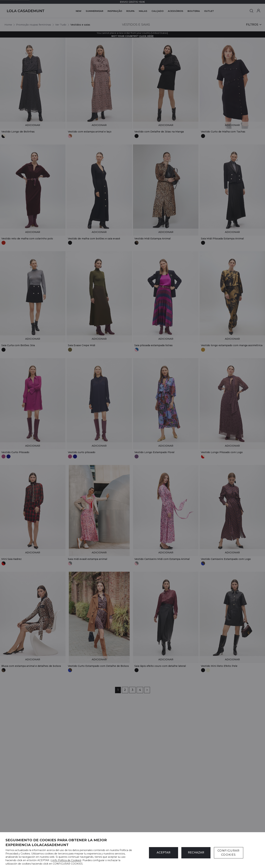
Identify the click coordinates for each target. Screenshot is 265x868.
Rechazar (196, 852)
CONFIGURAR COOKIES (229, 853)
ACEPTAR (164, 852)
